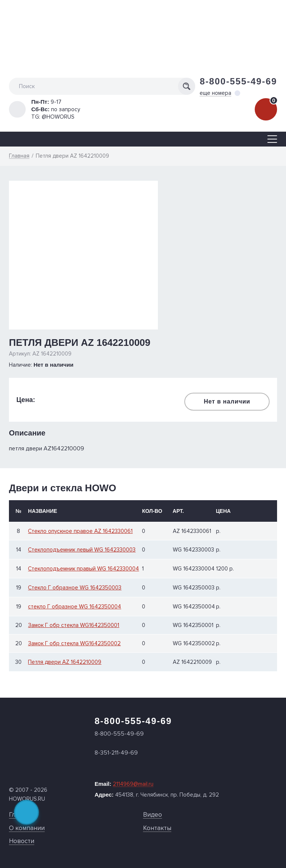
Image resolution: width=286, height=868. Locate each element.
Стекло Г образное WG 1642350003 (75, 588)
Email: (124, 784)
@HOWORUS (58, 117)
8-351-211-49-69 (116, 753)
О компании (27, 828)
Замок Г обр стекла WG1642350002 (74, 644)
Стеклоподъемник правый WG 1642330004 (83, 569)
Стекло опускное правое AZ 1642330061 (80, 531)
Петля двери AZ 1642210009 (65, 662)
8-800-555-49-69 (238, 81)
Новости (22, 841)
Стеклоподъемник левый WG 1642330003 (82, 550)
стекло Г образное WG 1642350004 (74, 607)
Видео (152, 815)
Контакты (157, 828)
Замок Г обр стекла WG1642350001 (74, 625)
